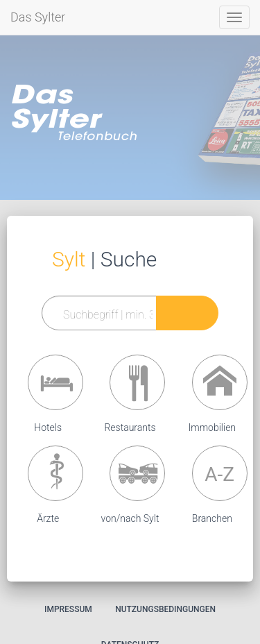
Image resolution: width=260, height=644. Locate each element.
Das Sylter (38, 17)
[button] (55, 382)
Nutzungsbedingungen (165, 609)
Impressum (68, 609)
